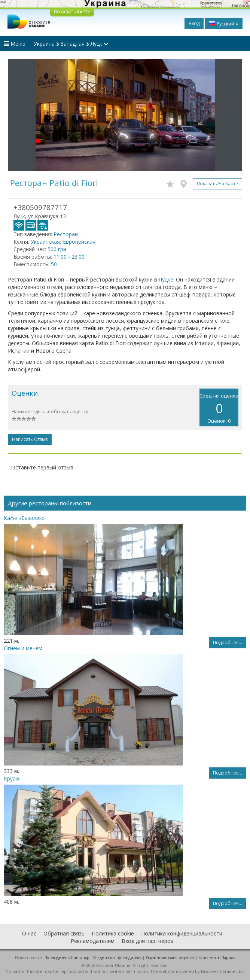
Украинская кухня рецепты (170, 958)
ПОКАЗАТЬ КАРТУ (72, 12)
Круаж (12, 778)
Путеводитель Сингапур (67, 958)
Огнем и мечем (23, 648)
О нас (29, 933)
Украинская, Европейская (63, 242)
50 (54, 264)
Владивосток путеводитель (117, 958)
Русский (224, 24)
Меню (15, 44)
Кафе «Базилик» (24, 518)
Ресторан (66, 234)
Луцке (166, 279)
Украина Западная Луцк (71, 44)
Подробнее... (228, 643)
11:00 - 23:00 (69, 257)
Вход (194, 23)
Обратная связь (64, 933)
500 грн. (57, 249)
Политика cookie (113, 933)
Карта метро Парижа (217, 958)
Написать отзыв (30, 439)
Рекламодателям (93, 941)
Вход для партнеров (148, 941)
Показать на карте (217, 184)
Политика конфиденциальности (182, 933)
